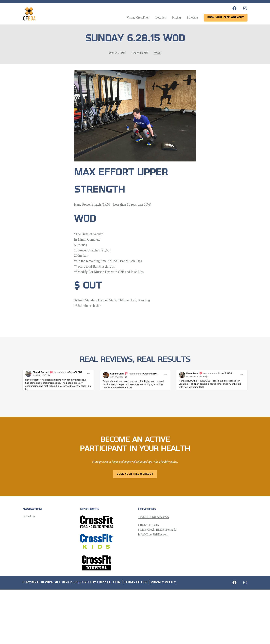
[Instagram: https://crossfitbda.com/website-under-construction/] (245, 583)
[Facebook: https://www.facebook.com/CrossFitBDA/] (234, 8)
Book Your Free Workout (135, 474)
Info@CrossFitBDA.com (153, 534)
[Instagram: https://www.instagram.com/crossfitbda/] (245, 8)
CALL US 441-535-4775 (153, 517)
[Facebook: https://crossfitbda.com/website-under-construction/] (234, 583)
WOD (158, 53)
